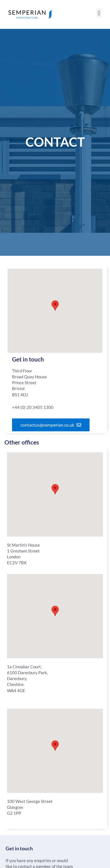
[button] (99, 13)
